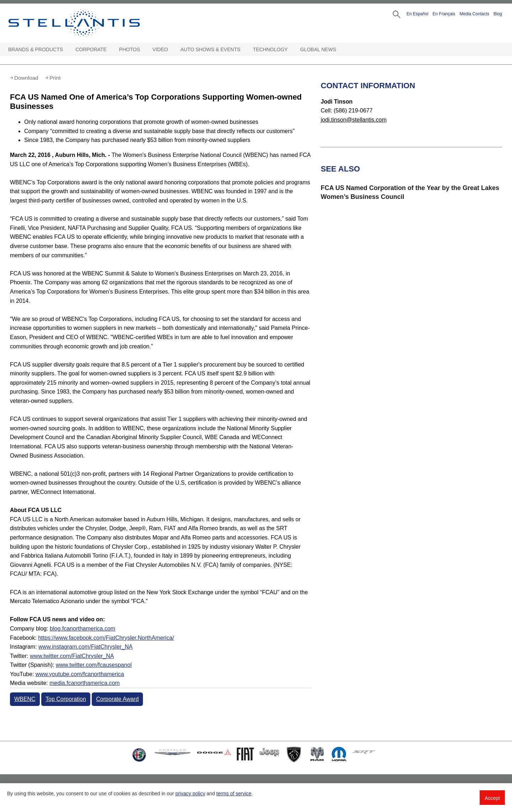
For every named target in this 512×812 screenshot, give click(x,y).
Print (55, 78)
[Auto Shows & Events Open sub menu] (244, 50)
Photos (130, 49)
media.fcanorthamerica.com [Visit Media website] (84, 683)
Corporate (91, 49)
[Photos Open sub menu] (144, 50)
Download (26, 78)
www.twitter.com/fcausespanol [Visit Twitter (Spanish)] (94, 665)
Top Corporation (66, 699)
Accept (492, 798)
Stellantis (90, 23)
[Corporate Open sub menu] (110, 50)
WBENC (25, 699)
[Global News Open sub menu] (340, 50)
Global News (318, 49)
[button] (396, 14)
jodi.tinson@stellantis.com (354, 120)
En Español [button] (417, 14)
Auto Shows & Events (211, 49)
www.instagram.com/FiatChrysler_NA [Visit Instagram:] (86, 647)
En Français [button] (444, 14)
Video (160, 49)
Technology (270, 49)
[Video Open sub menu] (171, 50)
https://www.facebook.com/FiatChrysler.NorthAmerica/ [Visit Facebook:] (106, 638)
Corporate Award (117, 699)
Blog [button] (498, 14)
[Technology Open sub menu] (291, 50)
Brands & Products (36, 49)
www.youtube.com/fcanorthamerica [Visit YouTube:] (80, 674)
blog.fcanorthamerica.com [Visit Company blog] (82, 629)
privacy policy (190, 793)
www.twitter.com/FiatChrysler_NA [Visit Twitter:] (72, 656)
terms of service (234, 793)
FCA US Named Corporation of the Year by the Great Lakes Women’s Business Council (410, 192)
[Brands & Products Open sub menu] (66, 50)
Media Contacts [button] (474, 14)
